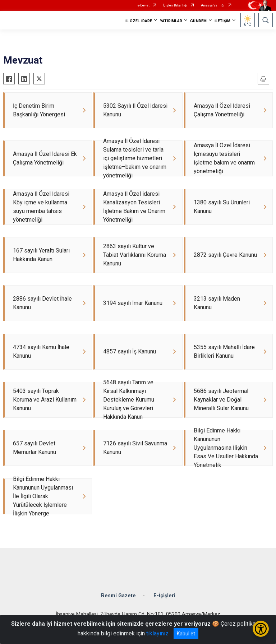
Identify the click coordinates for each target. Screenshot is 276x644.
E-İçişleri (164, 598)
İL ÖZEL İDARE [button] (139, 21)
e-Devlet (144, 5)
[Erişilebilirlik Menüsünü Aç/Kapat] (261, 629)
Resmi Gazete (118, 598)
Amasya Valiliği (213, 5)
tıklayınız (157, 633)
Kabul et (186, 634)
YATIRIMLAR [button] (171, 21)
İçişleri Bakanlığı (175, 5)
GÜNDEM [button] (198, 21)
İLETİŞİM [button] (222, 21)
